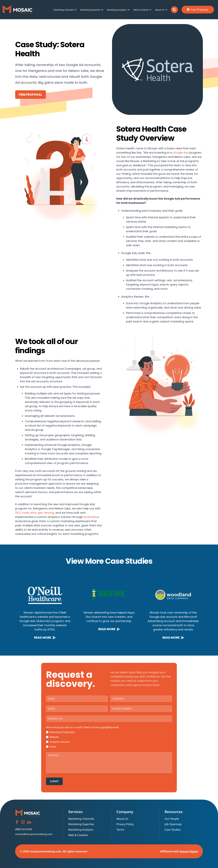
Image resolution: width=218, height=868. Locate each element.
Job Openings (173, 824)
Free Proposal (31, 95)
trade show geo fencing (38, 513)
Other (53, 747)
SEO (18, 513)
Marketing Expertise (90, 10)
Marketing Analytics (117, 10)
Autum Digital (189, 851)
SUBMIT (54, 781)
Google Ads (181, 153)
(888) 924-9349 (23, 829)
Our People (172, 819)
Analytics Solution (60, 742)
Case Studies (173, 830)
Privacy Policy (125, 824)
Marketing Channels (64, 10)
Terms (120, 830)
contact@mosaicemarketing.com (34, 834)
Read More (45, 638)
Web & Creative (141, 10)
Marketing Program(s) (62, 732)
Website (54, 737)
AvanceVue (91, 517)
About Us (160, 10)
